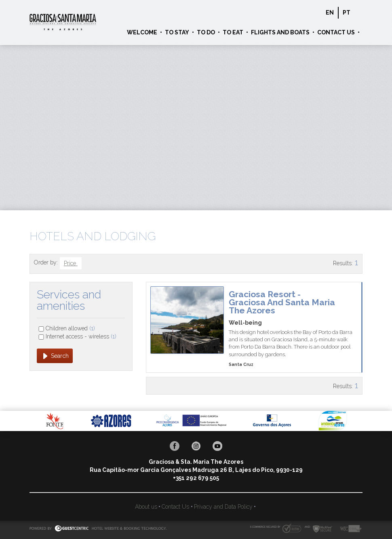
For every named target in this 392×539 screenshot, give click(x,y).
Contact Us (336, 32)
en (330, 13)
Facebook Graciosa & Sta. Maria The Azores (175, 446)
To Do (206, 32)
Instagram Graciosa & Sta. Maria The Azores (196, 446)
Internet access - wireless (81, 336)
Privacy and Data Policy (223, 507)
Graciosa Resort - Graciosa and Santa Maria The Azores (282, 302)
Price (71, 263)
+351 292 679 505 (196, 478)
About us (146, 507)
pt (347, 13)
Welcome (142, 32)
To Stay (177, 32)
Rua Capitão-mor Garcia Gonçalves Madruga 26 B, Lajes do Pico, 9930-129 (196, 470)
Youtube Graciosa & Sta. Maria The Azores (217, 446)
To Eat (233, 32)
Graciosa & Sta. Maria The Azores (63, 22)
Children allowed (70, 328)
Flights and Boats (280, 32)
